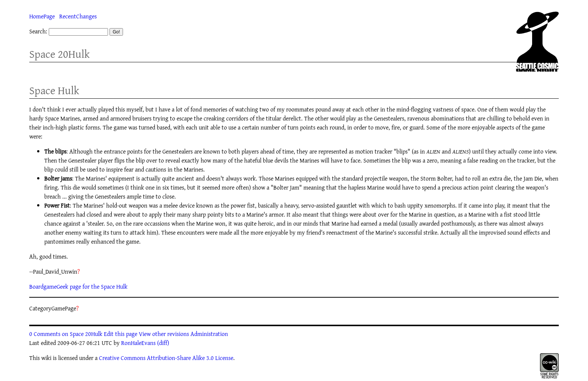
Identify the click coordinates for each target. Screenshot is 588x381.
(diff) (163, 343)
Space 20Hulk (59, 54)
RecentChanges (78, 16)
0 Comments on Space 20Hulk (66, 334)
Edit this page (121, 334)
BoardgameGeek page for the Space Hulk (78, 286)
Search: (38, 31)
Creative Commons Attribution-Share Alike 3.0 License (166, 358)
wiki (46, 358)
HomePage (42, 16)
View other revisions (164, 334)
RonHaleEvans (138, 343)
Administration (209, 334)
